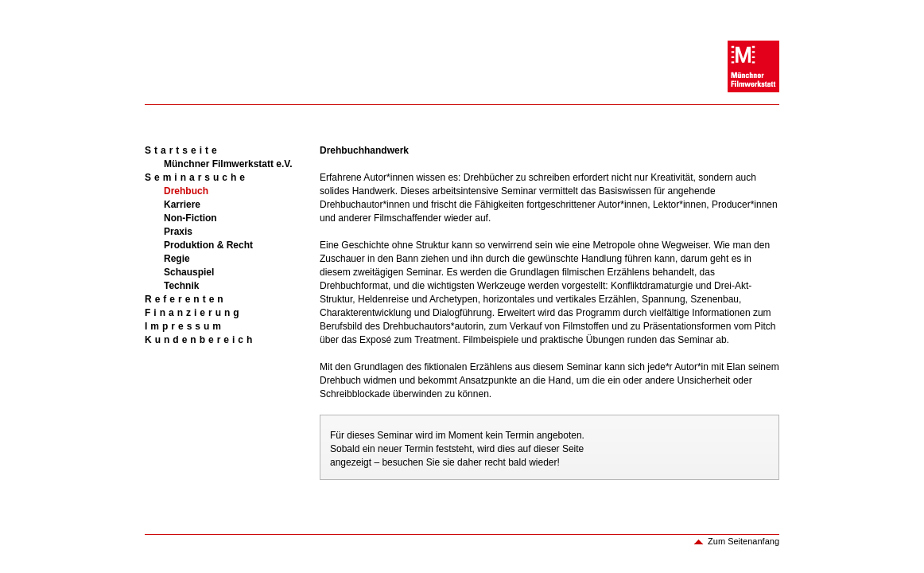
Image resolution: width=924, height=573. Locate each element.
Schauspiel (189, 272)
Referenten (186, 299)
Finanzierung (194, 313)
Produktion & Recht (208, 245)
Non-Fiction (190, 218)
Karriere (182, 205)
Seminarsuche (196, 177)
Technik (181, 286)
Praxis (178, 232)
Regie (177, 259)
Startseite (182, 150)
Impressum (184, 326)
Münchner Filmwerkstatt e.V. (228, 164)
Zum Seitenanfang (743, 541)
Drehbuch (186, 191)
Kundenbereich (200, 340)
